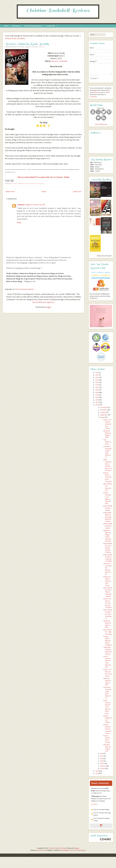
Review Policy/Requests (33, 26)
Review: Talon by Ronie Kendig (27, 44)
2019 (97, 390)
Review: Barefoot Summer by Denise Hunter (107, 729)
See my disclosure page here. (43, 302)
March (102, 763)
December (104, 407)
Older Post (77, 192)
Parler (97, 124)
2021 (97, 385)
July (101, 754)
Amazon (55, 61)
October (103, 412)
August (103, 417)
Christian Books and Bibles (15, 38)
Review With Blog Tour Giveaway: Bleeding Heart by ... (108, 517)
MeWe (102, 124)
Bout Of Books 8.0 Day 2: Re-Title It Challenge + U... (108, 614)
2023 (97, 380)
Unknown (21, 205)
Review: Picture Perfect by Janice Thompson (108, 477)
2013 (97, 405)
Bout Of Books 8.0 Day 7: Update (108, 508)
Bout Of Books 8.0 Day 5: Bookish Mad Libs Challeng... (108, 548)
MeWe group (96, 92)
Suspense (41, 184)
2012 (97, 771)
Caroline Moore (42, 850)
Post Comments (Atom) (24, 289)
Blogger (48, 307)
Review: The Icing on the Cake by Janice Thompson (108, 603)
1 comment (42, 47)
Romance (34, 184)
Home (6, 26)
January (103, 768)
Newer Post (10, 192)
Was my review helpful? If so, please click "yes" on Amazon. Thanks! (43, 177)
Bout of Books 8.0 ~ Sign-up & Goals (108, 632)
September (104, 415)
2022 (97, 382)
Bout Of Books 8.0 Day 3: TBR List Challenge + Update (108, 592)
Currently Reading (101, 180)
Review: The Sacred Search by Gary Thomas (107, 424)
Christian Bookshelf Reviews (58, 10)
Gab (106, 124)
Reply (19, 222)
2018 (97, 392)
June (102, 756)
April (102, 761)
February (103, 766)
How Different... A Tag (108, 442)
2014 (97, 402)
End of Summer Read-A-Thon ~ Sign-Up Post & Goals (107, 707)
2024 (97, 377)
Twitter (107, 92)
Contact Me (51, 26)
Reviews (28, 184)
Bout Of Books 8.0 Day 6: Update (108, 526)
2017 (97, 395)
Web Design (82, 850)
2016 (97, 397)
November (104, 410)
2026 (97, 373)
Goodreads (63, 61)
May (102, 759)
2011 (97, 773)
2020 (97, 387)
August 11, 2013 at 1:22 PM (35, 205)
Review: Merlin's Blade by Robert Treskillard (107, 641)
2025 (97, 375)
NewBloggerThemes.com (69, 850)
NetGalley (21, 184)
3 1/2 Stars (14, 184)
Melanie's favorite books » (105, 256)
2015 (97, 400)
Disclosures (16, 26)
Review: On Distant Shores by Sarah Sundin (107, 581)
